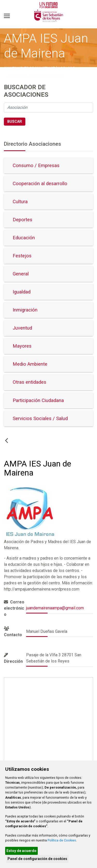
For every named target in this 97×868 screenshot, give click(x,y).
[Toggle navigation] (7, 16)
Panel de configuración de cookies (37, 859)
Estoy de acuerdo (21, 851)
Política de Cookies (62, 840)
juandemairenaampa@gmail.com (55, 608)
